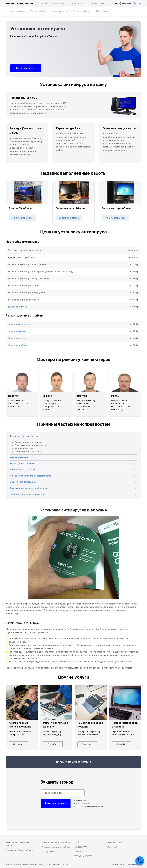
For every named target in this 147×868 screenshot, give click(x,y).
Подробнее (19, 744)
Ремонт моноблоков (82, 11)
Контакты (77, 3)
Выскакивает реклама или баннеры (29, 488)
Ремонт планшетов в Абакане (56, 843)
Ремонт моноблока (18, 345)
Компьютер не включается (24, 436)
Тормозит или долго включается (27, 494)
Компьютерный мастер (16, 11)
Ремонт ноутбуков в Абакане (20, 850)
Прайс (46, 3)
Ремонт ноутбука (17, 331)
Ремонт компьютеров (19, 324)
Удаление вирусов (18, 307)
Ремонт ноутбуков (39, 11)
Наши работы (60, 3)
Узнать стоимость (22, 218)
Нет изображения (19, 457)
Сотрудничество (96, 3)
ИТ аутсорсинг (102, 11)
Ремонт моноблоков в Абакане (57, 847)
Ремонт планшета (17, 338)
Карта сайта (113, 847)
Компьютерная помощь (20, 3)
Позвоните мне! (56, 803)
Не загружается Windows (23, 464)
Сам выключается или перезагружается (31, 476)
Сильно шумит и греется (23, 470)
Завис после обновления (23, 482)
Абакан (137, 3)
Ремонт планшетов (60, 11)
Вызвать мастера (26, 68)
